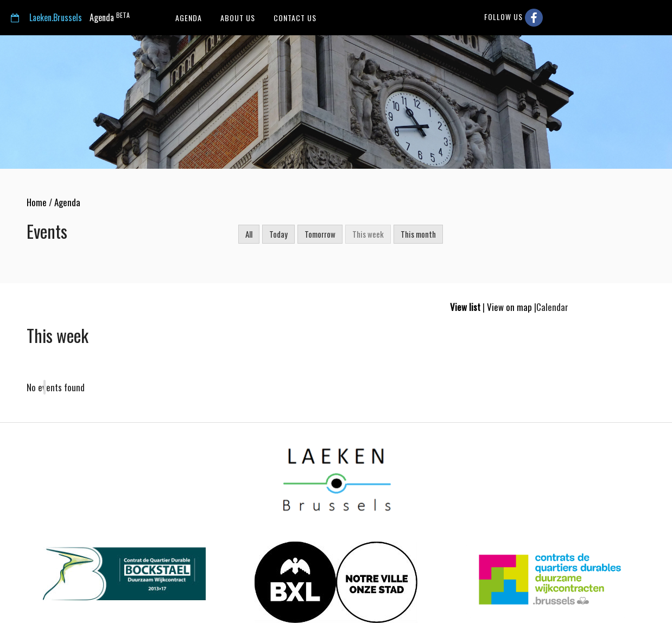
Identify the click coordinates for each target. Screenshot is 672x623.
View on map (509, 307)
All (249, 234)
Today (278, 234)
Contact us (294, 18)
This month (418, 234)
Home (37, 202)
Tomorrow (320, 234)
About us (237, 18)
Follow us (513, 18)
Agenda (70, 17)
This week (368, 234)
